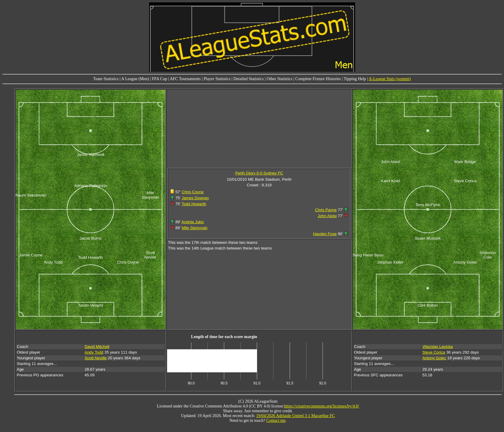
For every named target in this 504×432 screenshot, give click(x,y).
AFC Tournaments (185, 79)
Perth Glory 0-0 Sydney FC (259, 173)
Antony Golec (434, 358)
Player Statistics (217, 79)
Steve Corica (434, 352)
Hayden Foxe (325, 234)
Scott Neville (96, 358)
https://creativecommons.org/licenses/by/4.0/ (322, 406)
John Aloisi (327, 216)
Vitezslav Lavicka (438, 347)
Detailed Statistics (249, 79)
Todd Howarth (194, 204)
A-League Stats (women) (390, 79)
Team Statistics (106, 79)
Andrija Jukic (193, 222)
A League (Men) (135, 79)
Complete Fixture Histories (318, 79)
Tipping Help (355, 79)
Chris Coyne (193, 192)
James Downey (195, 198)
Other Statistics (280, 79)
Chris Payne (326, 210)
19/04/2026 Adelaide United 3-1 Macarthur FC (295, 416)
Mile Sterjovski (195, 228)
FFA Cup (159, 79)
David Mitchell (97, 347)
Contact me (276, 420)
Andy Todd (94, 352)
